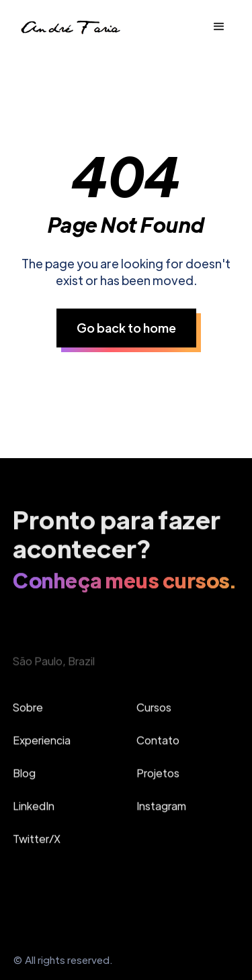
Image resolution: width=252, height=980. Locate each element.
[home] (70, 27)
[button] (219, 27)
